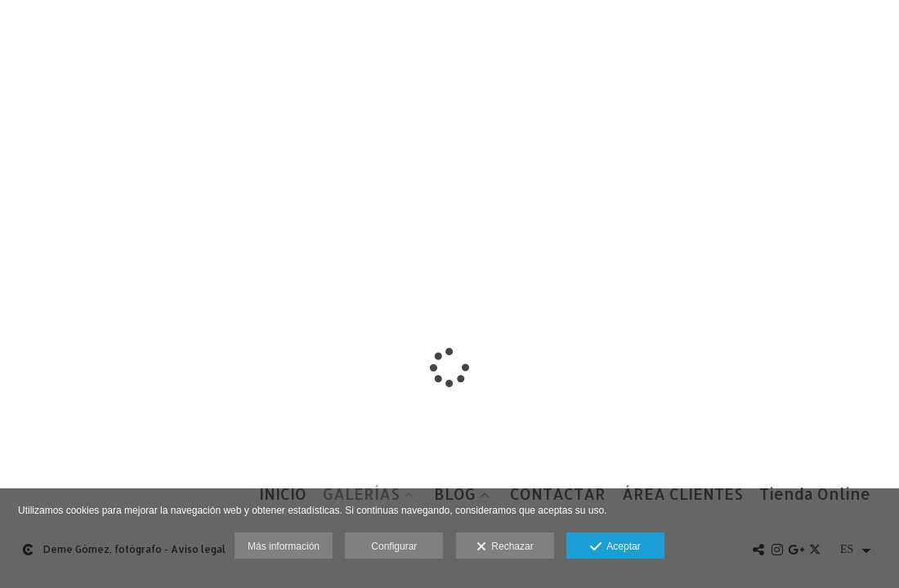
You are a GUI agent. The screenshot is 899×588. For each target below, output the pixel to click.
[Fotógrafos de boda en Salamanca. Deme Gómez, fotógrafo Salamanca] (15, 31)
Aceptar (615, 547)
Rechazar (505, 547)
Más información (284, 546)
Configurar (394, 546)
